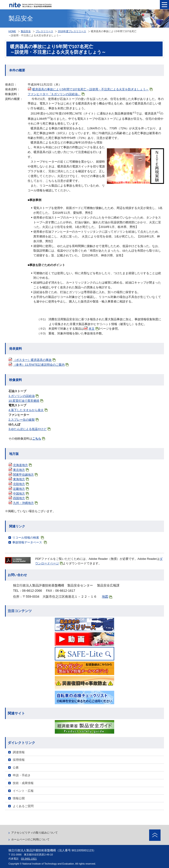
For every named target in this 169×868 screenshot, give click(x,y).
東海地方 (21, 479)
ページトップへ (155, 835)
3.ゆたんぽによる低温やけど (29, 429)
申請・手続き (22, 775)
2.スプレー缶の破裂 (24, 420)
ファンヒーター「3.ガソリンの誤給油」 (56, 94)
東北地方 (21, 470)
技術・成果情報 (23, 783)
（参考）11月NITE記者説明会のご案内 (41, 365)
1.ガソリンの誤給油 (24, 396)
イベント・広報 (23, 791)
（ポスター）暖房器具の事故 (34, 360)
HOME (12, 31)
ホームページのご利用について (30, 839)
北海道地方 (22, 465)
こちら (39, 439)
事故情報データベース (30, 542)
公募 (16, 768)
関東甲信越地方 (25, 475)
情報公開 (19, 798)
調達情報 (19, 752)
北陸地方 (21, 484)
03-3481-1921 (29, 859)
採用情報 (19, 760)
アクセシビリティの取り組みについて (34, 833)
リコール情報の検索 (28, 538)
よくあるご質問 (23, 806)
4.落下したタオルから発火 (28, 410)
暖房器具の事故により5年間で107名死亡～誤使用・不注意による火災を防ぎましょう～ (92, 89)
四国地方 (21, 498)
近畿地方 (21, 489)
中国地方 (21, 494)
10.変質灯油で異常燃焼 (26, 401)
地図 (107, 597)
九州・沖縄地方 (25, 503)
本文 (94, 329)
